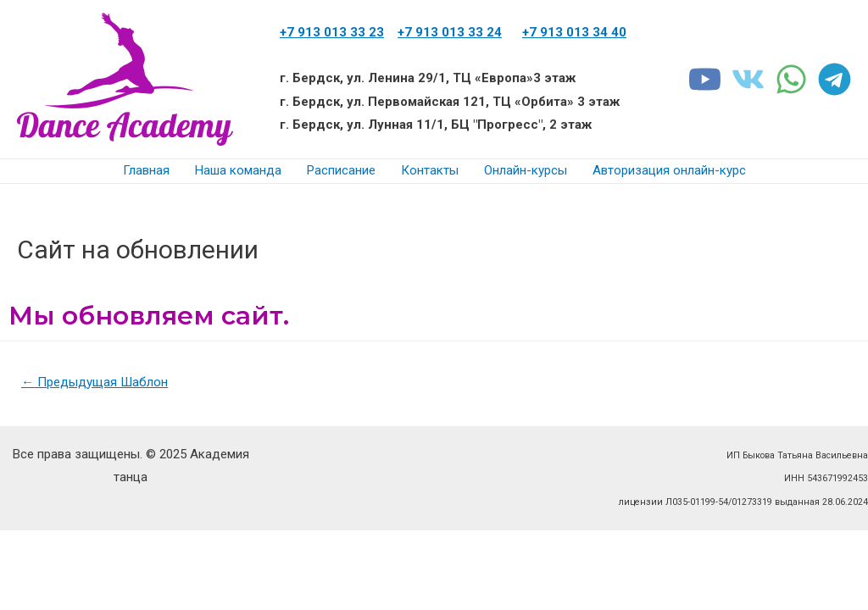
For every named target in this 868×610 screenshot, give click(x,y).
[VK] (748, 79)
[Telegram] (835, 79)
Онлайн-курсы (526, 170)
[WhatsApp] (791, 79)
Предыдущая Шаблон (100, 383)
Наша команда (238, 170)
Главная (146, 170)
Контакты (430, 170)
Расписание (341, 170)
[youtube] (705, 79)
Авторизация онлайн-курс (669, 170)
